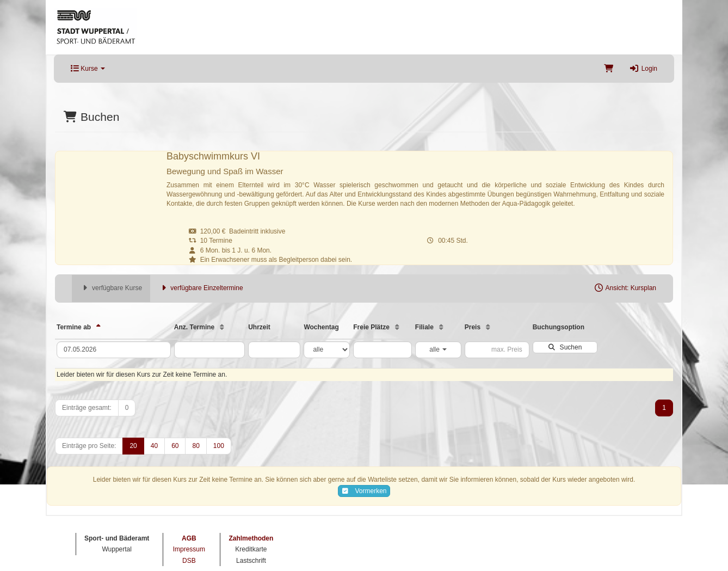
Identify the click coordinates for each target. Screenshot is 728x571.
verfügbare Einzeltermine (200, 288)
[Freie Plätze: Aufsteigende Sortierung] (397, 327)
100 (219, 446)
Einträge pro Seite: (89, 446)
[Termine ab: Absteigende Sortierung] (98, 327)
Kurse (88, 69)
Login (643, 69)
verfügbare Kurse (111, 288)
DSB (189, 561)
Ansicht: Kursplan (625, 288)
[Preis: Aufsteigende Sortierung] (488, 327)
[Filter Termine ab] (114, 350)
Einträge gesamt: (87, 408)
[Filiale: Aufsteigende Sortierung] (441, 327)
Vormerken (364, 491)
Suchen (565, 347)
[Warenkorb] (609, 69)
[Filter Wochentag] (327, 350)
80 (196, 446)
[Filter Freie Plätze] (382, 350)
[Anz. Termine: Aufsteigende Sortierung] (222, 327)
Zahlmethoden (251, 538)
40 (154, 446)
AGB (189, 538)
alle (438, 349)
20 (133, 446)
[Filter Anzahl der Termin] (209, 350)
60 (175, 446)
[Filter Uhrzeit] (274, 350)
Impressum (189, 549)
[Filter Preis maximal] (497, 350)
